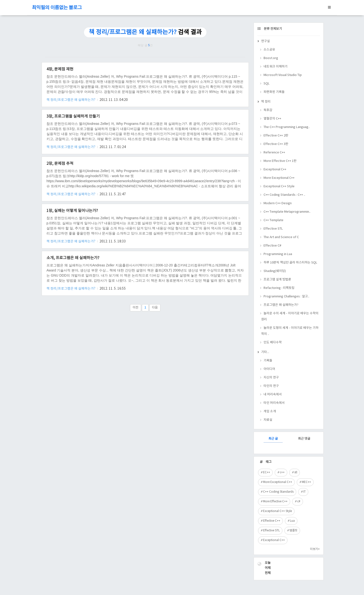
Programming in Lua (278, 254)
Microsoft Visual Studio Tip (283, 75)
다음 (155, 308)
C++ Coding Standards (278, 492)
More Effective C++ (275, 501)
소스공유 (269, 50)
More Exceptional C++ (279, 178)
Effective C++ (272, 521)
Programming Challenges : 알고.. (286, 297)
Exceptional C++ (275, 169)
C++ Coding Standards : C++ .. (284, 195)
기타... (265, 352)
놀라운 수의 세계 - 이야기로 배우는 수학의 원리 (290, 316)
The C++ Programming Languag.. (287, 127)
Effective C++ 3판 (276, 144)
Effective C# (272, 246)
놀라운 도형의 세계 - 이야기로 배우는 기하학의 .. (290, 331)
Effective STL (273, 229)
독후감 (268, 110)
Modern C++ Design (278, 203)
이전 (136, 308)
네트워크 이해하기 (276, 67)
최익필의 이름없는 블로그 (57, 8)
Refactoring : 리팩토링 (279, 288)
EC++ (267, 472)
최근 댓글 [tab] (304, 439)
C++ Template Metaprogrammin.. (287, 212)
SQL (267, 84)
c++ (282, 472)
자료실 (268, 420)
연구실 (265, 41)
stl (296, 472)
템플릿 (293, 531)
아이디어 (269, 369)
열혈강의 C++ (272, 119)
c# (299, 501)
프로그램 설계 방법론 (277, 280)
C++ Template (273, 220)
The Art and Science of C (281, 237)
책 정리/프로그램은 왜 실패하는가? (71, 100)
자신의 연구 (271, 378)
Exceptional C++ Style (279, 186)
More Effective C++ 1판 (280, 161)
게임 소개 (270, 411)
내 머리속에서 (273, 395)
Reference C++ (274, 153)
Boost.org (271, 58)
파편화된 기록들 (274, 92)
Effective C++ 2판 (276, 136)
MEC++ (306, 482)
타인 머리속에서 (274, 403)
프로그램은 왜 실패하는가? (281, 305)
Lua (292, 521)
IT (304, 492)
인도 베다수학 (273, 343)
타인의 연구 (271, 386)
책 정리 (266, 102)
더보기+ (315, 549)
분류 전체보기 (273, 29)
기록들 (268, 361)
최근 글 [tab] (273, 439)
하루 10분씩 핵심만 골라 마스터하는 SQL (290, 263)
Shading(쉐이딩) (275, 271)
